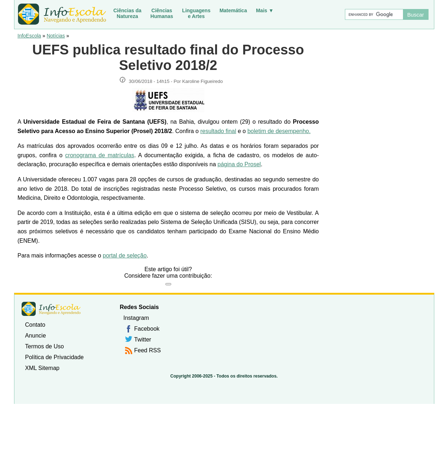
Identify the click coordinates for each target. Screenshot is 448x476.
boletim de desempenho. (279, 131)
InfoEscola (29, 36)
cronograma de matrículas (100, 155)
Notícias (56, 36)
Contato (35, 325)
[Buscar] (374, 14)
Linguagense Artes (196, 13)
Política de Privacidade (55, 357)
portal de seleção (125, 255)
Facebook (147, 329)
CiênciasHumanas (162, 13)
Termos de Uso (45, 346)
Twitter (143, 340)
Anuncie (36, 336)
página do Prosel (239, 164)
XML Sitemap (42, 368)
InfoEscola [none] (51, 309)
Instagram (136, 318)
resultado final (218, 131)
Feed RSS (147, 350)
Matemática (233, 10)
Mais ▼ (265, 10)
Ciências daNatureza (128, 13)
